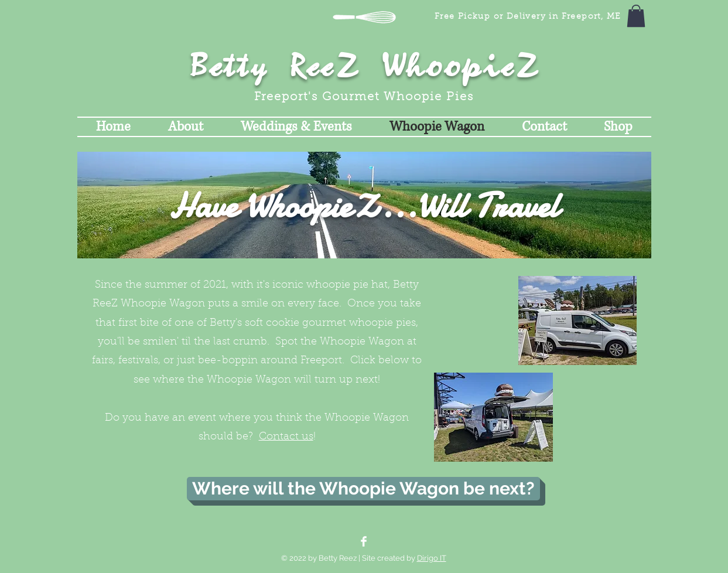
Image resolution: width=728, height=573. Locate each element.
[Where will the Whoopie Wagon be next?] (363, 489)
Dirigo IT (432, 558)
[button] (636, 16)
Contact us (286, 437)
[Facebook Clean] (364, 541)
